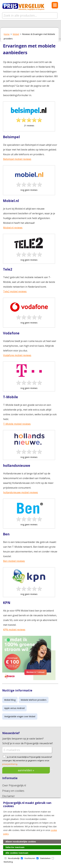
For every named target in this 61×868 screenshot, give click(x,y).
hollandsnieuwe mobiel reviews (21, 492)
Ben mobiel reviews (14, 561)
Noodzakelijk (14, 858)
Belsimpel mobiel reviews (17, 159)
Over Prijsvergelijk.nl (14, 785)
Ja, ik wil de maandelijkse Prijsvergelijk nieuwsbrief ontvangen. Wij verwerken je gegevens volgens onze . (27, 760)
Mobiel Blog (10, 700)
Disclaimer (8, 796)
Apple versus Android (14, 708)
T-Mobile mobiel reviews (17, 424)
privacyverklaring (10, 764)
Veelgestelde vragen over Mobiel (20, 716)
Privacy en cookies (13, 791)
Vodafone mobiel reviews (17, 355)
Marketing (8, 862)
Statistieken (45, 858)
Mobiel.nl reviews (13, 228)
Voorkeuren (30, 858)
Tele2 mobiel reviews (15, 291)
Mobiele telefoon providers (34, 700)
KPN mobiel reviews (14, 630)
